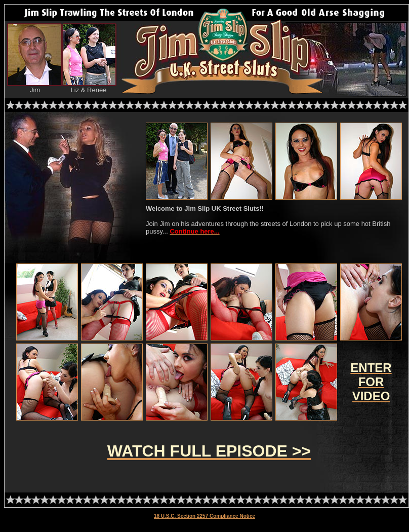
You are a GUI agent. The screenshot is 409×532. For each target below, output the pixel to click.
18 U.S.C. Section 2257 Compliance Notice (204, 516)
